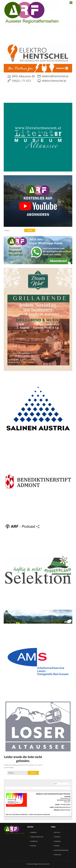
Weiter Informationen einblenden (40, 814)
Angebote (34, 832)
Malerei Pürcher (65, 810)
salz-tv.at (57, 832)
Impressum (58, 855)
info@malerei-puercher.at (62, 807)
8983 (69, 800)
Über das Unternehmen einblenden (17, 814)
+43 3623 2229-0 (65, 804)
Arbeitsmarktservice (37, 837)
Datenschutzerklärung (61, 850)
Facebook (57, 837)
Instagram (58, 841)
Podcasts (33, 846)
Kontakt (57, 846)
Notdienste (34, 841)
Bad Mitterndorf (62, 800)
